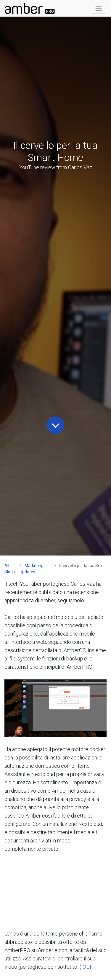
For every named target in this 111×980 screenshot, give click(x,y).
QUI (87, 967)
